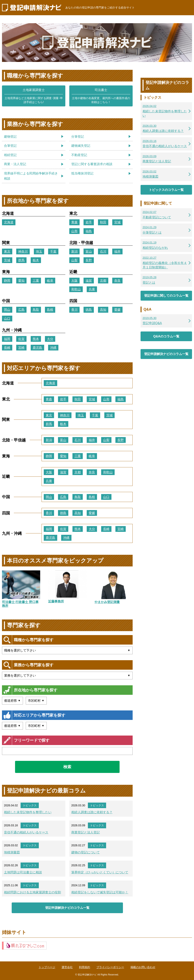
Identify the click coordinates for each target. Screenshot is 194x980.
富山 (89, 251)
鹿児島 (37, 348)
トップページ (47, 967)
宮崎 (21, 348)
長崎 (7, 348)
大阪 (74, 281)
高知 (103, 310)
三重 (36, 281)
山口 (7, 319)
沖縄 (53, 348)
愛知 (21, 281)
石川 (103, 251)
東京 (7, 251)
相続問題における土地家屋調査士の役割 (32, 892)
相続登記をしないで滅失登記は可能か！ (100, 892)
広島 (21, 310)
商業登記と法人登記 (86, 832)
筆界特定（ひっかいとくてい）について (100, 872)
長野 (89, 260)
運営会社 (67, 967)
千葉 (53, 251)
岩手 (89, 222)
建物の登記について (86, 852)
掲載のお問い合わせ (143, 967)
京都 (103, 281)
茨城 (7, 260)
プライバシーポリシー (110, 967)
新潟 (74, 251)
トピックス (30, 805)
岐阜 (50, 281)
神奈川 (23, 251)
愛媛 (117, 310)
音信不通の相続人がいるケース (26, 832)
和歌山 (76, 289)
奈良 (117, 281)
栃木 (36, 260)
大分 (50, 339)
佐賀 (21, 339)
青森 (74, 222)
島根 (50, 310)
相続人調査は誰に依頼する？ (92, 812)
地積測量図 (12, 852)
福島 (89, 231)
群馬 (21, 260)
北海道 (9, 222)
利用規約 (85, 967)
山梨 (74, 260)
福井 (117, 251)
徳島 (89, 310)
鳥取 (36, 310)
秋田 (103, 222)
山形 (74, 231)
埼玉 (39, 251)
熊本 (36, 339)
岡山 (7, 310)
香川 (74, 310)
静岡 (7, 281)
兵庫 (92, 289)
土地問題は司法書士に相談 (23, 872)
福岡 (7, 339)
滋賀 (89, 281)
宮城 (117, 222)
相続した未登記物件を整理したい (28, 812)
